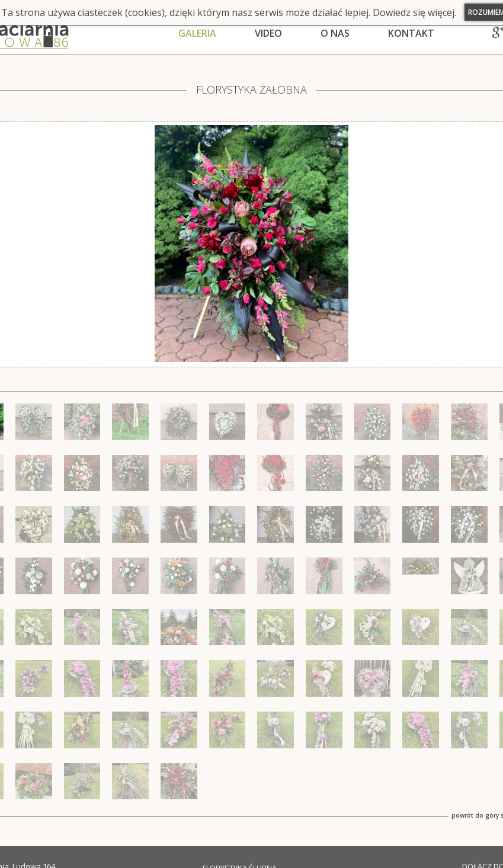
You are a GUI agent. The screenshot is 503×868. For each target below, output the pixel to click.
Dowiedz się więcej (414, 12)
